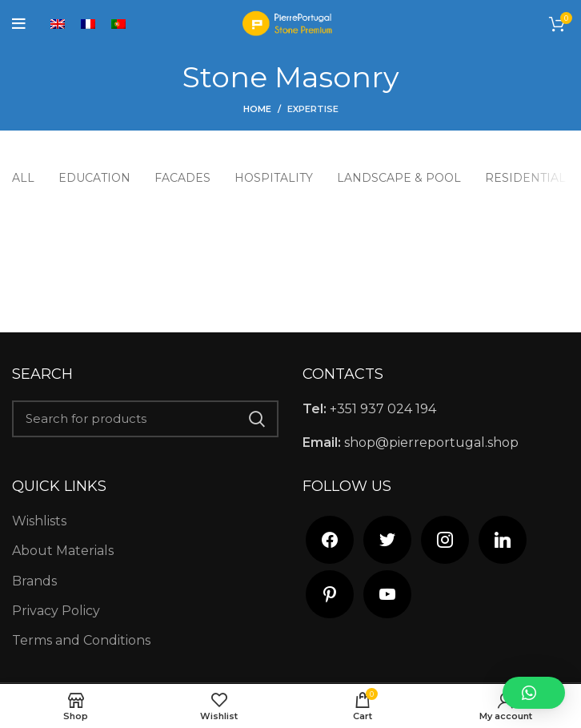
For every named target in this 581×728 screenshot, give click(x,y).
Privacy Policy (56, 611)
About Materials (63, 551)
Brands (34, 581)
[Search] (145, 419)
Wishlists (39, 521)
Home (257, 109)
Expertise (313, 109)
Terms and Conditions (81, 640)
